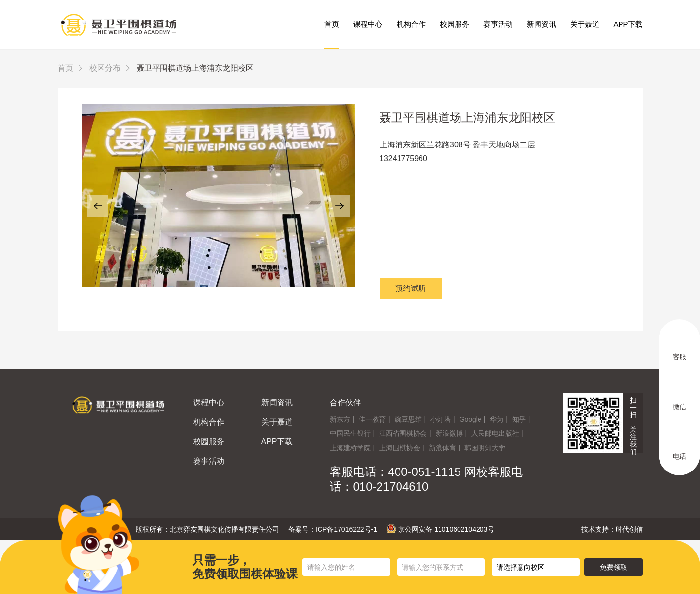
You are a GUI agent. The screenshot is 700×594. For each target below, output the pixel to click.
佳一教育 (372, 419)
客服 (680, 346)
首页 (332, 24)
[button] (98, 206)
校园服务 (455, 24)
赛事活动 (498, 24)
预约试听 (411, 288)
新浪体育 (442, 448)
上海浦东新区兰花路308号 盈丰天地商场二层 (457, 145)
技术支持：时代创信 (612, 529)
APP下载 (628, 24)
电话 (680, 446)
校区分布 (105, 68)
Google (470, 419)
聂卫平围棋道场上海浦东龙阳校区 (467, 117)
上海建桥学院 (350, 448)
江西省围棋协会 (403, 433)
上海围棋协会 (400, 448)
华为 (497, 419)
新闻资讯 (541, 24)
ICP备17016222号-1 (346, 529)
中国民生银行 (350, 433)
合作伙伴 (345, 402)
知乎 (519, 419)
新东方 (340, 419)
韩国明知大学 (485, 448)
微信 (680, 396)
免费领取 (614, 567)
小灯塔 (440, 419)
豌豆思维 (408, 419)
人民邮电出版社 (495, 433)
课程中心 (368, 24)
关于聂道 (585, 24)
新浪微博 (449, 433)
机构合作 (411, 24)
